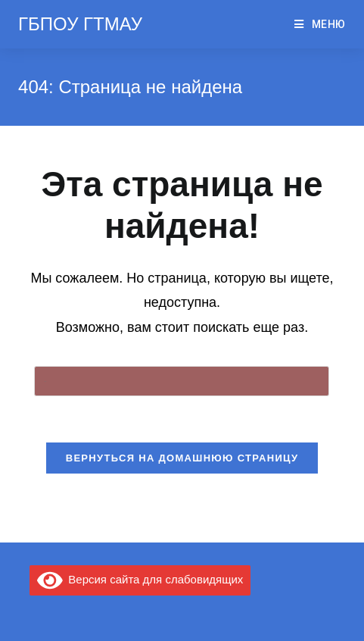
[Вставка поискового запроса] (182, 381)
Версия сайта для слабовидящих (140, 579)
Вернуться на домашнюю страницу (182, 458)
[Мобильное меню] (320, 24)
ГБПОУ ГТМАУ (80, 24)
